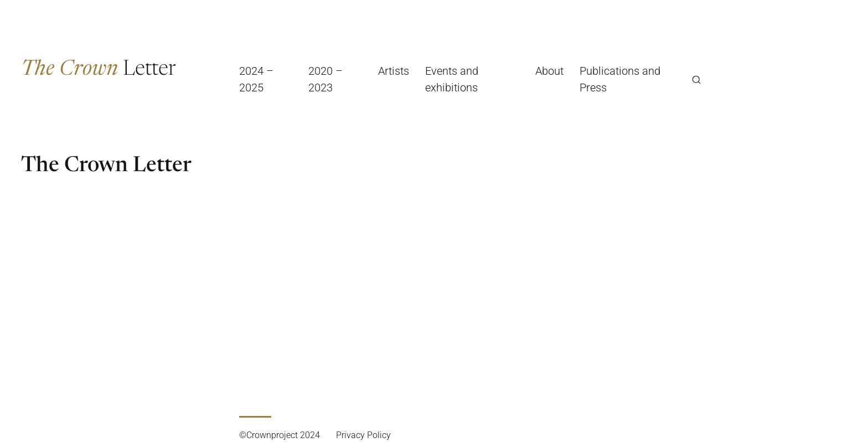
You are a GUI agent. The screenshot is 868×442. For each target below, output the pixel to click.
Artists (394, 71)
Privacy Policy (363, 435)
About (549, 71)
